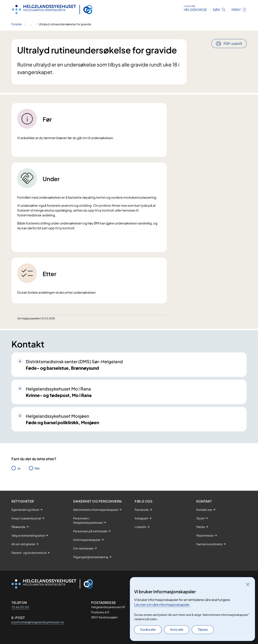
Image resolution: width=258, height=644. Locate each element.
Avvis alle (177, 629)
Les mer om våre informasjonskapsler (162, 604)
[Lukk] (248, 584)
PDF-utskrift (233, 43)
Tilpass (203, 629)
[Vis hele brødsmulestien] (30, 24)
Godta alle (148, 629)
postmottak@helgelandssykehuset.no (38, 622)
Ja (19, 468)
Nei (37, 468)
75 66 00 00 (20, 607)
